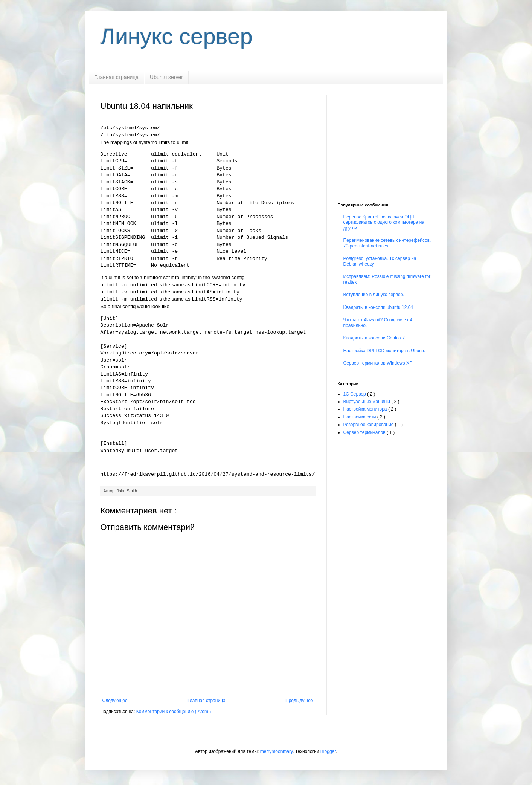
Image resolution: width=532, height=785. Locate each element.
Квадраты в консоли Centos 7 (374, 338)
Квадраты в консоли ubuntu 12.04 (378, 307)
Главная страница (117, 77)
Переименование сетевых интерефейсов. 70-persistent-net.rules (387, 243)
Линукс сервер (177, 36)
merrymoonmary (276, 751)
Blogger (328, 751)
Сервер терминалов (365, 432)
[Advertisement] (385, 142)
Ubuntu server (166, 77)
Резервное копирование (369, 425)
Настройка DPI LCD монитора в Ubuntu (384, 351)
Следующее (115, 701)
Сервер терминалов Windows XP (378, 363)
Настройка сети (360, 417)
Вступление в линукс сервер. (374, 295)
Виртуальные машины (367, 402)
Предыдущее (299, 701)
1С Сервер (355, 394)
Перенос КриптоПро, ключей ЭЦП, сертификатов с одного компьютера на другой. (384, 222)
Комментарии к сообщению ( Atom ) (174, 712)
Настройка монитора (366, 409)
